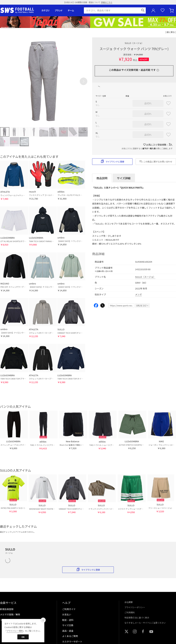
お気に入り (163, 10)
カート (172, 10)
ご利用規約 (130, 612)
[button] (84, 81)
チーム (71, 10)
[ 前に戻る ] (171, 32)
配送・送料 (68, 620)
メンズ (138, 294)
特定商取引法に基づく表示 (137, 617)
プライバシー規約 (15, 631)
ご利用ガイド (69, 609)
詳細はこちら (107, 2)
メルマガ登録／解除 (10, 614)
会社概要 (129, 602)
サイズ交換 (68, 625)
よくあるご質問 (70, 636)
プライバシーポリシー (135, 607)
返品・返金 (68, 631)
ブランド (59, 10)
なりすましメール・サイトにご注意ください (145, 623)
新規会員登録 (7, 609)
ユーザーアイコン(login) (153, 10)
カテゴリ (45, 10)
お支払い (67, 614)
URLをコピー (142, 305)
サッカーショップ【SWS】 (18, 10)
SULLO (134, 43)
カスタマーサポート (72, 642)
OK (23, 637)
